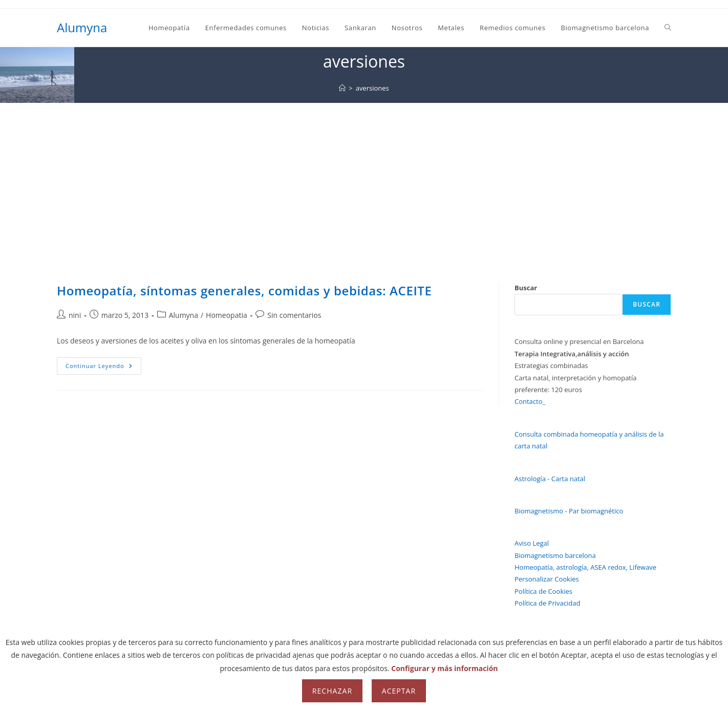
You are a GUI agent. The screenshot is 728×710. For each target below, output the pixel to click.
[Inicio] (342, 88)
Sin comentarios (294, 315)
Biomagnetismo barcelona (555, 555)
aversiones (372, 88)
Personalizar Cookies (547, 579)
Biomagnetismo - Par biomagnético (569, 511)
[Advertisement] (364, 180)
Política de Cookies (543, 591)
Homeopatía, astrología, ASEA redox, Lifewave (585, 567)
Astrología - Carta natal (550, 479)
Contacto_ (530, 401)
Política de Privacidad (547, 603)
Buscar (526, 288)
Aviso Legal (532, 543)
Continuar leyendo (103, 368)
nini (75, 315)
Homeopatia (227, 315)
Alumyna (82, 27)
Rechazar (332, 691)
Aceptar (399, 691)
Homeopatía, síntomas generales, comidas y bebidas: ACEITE (244, 291)
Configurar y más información (444, 668)
